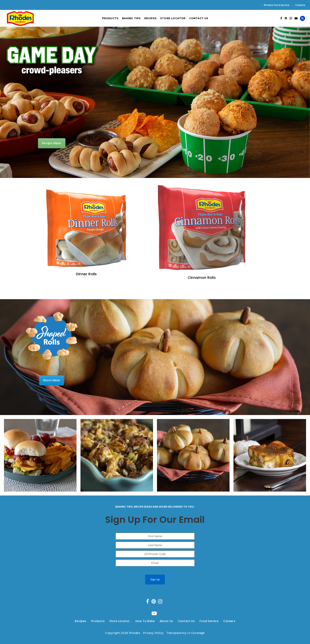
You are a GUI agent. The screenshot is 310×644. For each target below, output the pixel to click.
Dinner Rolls (86, 274)
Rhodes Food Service (277, 5)
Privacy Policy (153, 633)
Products (98, 621)
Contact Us (186, 621)
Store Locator (120, 621)
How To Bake (145, 621)
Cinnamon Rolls (202, 278)
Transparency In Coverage (186, 633)
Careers (300, 5)
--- (89, 621)
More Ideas (52, 380)
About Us (166, 621)
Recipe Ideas (52, 143)
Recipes (80, 621)
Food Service (209, 621)
